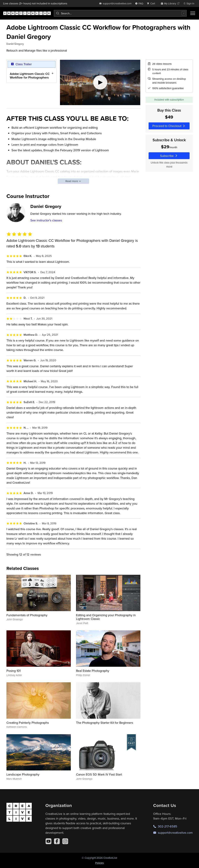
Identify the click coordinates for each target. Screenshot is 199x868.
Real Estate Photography (93, 671)
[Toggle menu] (193, 13)
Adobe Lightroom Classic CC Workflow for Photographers (29, 76)
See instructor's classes (46, 220)
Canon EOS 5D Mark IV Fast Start (99, 774)
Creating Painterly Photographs (28, 723)
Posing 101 (14, 671)
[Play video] (100, 82)
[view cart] (152, 3)
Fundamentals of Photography (27, 615)
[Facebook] (57, 841)
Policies (99, 863)
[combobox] (120, 13)
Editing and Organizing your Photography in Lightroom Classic (106, 617)
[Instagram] (65, 841)
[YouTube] (48, 841)
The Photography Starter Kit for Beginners (105, 723)
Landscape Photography (23, 774)
